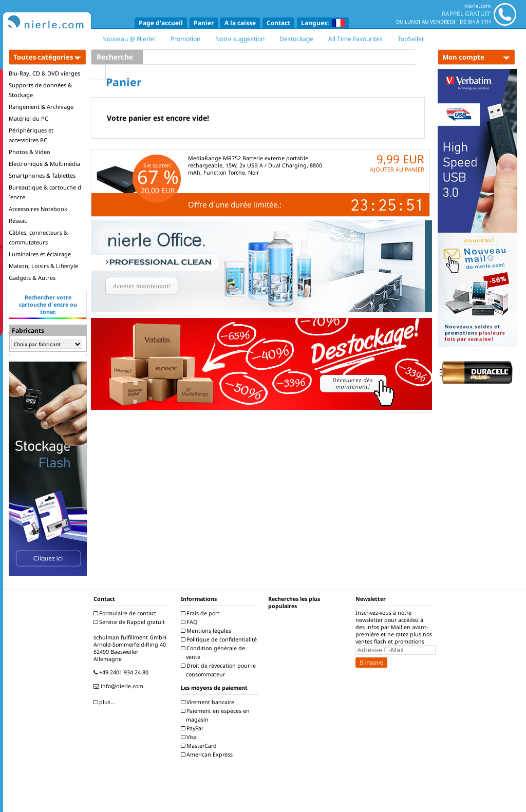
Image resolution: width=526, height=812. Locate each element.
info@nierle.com (120, 686)
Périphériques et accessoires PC (31, 135)
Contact (278, 23)
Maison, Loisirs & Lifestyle (43, 266)
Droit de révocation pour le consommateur (220, 670)
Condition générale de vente (214, 653)
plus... (106, 702)
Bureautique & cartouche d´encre (45, 192)
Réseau (18, 221)
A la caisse (240, 23)
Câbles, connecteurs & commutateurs (38, 237)
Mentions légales (207, 631)
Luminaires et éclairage (40, 254)
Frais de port (201, 613)
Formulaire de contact (126, 613)
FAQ (190, 622)
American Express (208, 754)
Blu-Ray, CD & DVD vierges (44, 73)
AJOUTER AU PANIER (397, 169)
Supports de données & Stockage (40, 90)
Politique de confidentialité (220, 639)
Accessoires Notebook (38, 209)
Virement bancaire (209, 702)
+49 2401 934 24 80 (122, 672)
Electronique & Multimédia (44, 164)
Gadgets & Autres (32, 278)
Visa (190, 737)
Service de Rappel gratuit (130, 622)
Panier (204, 23)
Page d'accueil (161, 23)
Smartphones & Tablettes (42, 175)
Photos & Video (30, 152)
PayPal (193, 728)
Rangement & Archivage (41, 107)
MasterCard (200, 746)
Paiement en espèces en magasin (217, 715)
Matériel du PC (29, 118)
